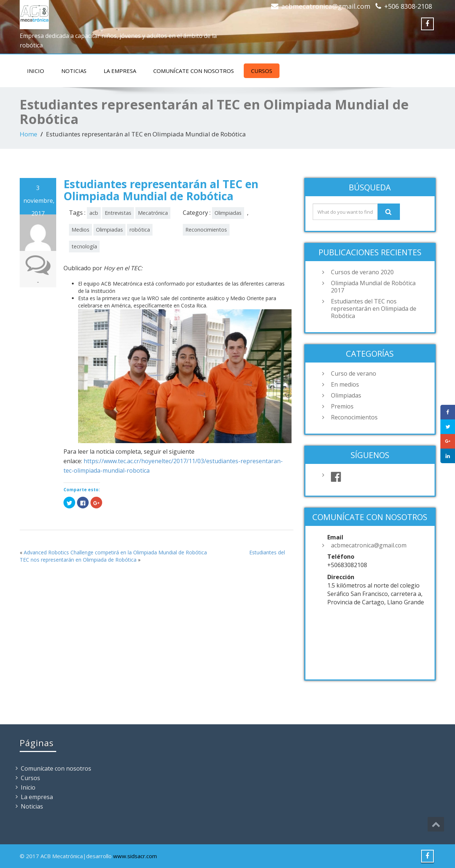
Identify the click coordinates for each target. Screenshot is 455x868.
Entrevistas (118, 213)
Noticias (74, 71)
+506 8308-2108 (408, 6)
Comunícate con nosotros (194, 71)
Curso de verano (354, 373)
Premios (342, 406)
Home (28, 134)
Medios (80, 230)
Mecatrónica (153, 213)
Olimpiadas (109, 230)
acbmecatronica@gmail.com (326, 6)
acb (94, 213)
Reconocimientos (206, 230)
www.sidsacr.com (135, 856)
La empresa (120, 71)
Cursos (262, 71)
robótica (140, 230)
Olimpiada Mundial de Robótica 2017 (373, 287)
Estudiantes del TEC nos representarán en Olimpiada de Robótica (374, 309)
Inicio (36, 71)
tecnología (84, 246)
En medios (345, 384)
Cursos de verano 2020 (362, 272)
